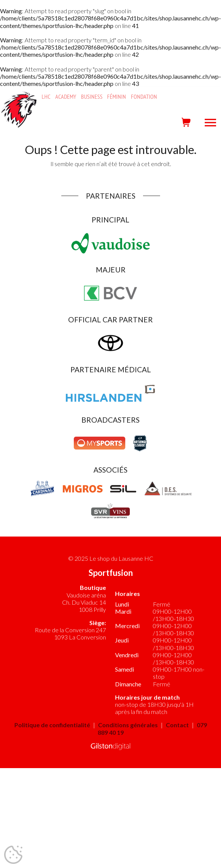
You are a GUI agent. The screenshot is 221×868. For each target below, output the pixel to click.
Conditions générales (128, 725)
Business (92, 97)
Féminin (117, 97)
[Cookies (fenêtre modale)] (13, 855)
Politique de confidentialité (52, 725)
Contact (177, 725)
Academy (66, 97)
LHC (46, 97)
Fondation (144, 97)
